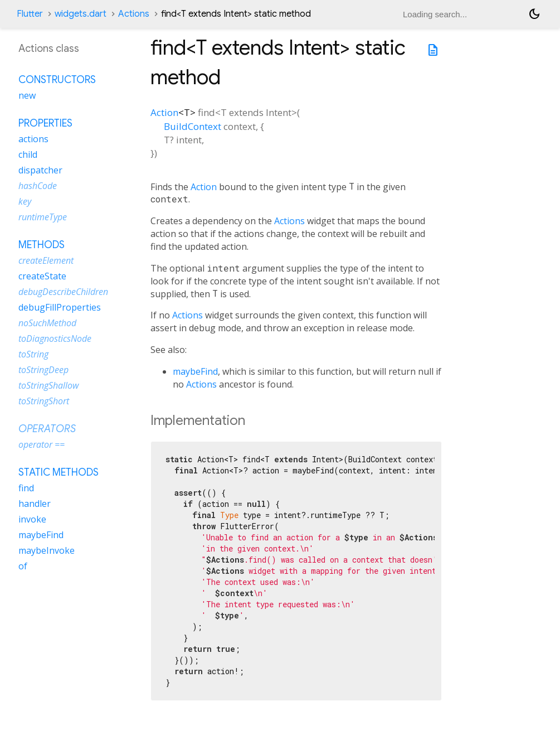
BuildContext (193, 126)
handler (35, 504)
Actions (134, 14)
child (28, 154)
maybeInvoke (47, 550)
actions (33, 139)
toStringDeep (43, 370)
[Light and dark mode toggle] (534, 14)
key (25, 201)
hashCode (38, 186)
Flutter (30, 14)
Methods (42, 245)
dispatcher (40, 170)
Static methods (59, 472)
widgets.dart (81, 14)
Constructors (57, 80)
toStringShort (44, 401)
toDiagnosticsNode (55, 338)
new (27, 95)
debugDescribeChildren (63, 292)
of (23, 566)
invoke (32, 519)
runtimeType (43, 217)
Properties (45, 123)
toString (33, 354)
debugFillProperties (60, 307)
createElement (46, 260)
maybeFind (195, 371)
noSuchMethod (47, 323)
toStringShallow (48, 385)
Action (164, 112)
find (26, 488)
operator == (42, 444)
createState (42, 276)
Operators (47, 429)
